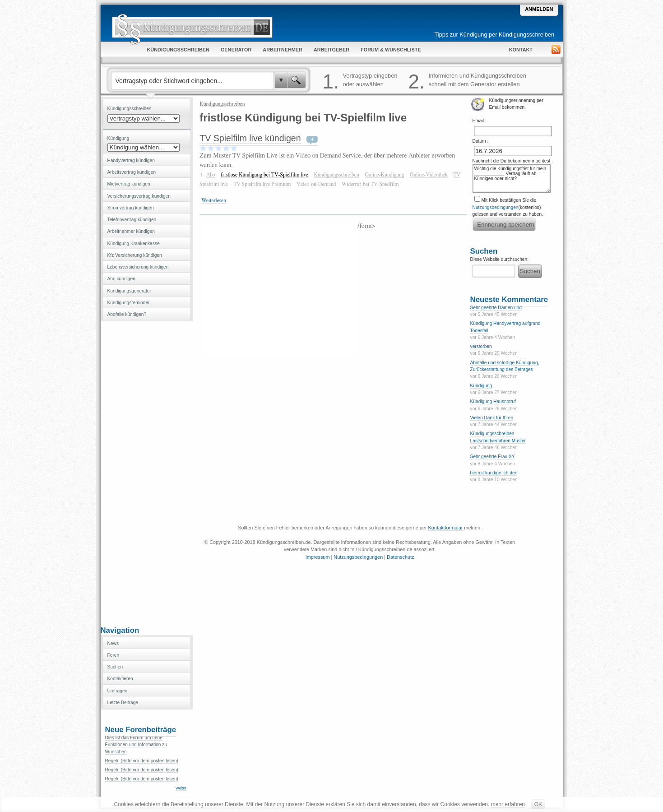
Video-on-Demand (316, 184)
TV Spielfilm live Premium (262, 184)
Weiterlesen (214, 200)
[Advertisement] (147, 473)
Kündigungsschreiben (222, 104)
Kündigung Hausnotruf (493, 401)
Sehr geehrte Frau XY (493, 457)
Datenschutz (400, 557)
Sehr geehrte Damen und (496, 308)
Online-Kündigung (384, 175)
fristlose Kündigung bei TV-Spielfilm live (264, 175)
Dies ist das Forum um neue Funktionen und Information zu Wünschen (136, 745)
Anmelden (539, 9)
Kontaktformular (446, 528)
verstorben (481, 346)
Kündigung (481, 386)
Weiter (181, 788)
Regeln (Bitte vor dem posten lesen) (142, 761)
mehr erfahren (508, 804)
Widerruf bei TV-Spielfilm (370, 184)
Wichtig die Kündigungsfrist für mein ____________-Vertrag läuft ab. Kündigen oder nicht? (512, 179)
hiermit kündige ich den (494, 473)
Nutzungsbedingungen (496, 207)
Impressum (318, 557)
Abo (211, 175)
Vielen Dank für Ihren (492, 418)
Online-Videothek (429, 175)
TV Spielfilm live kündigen (250, 138)
